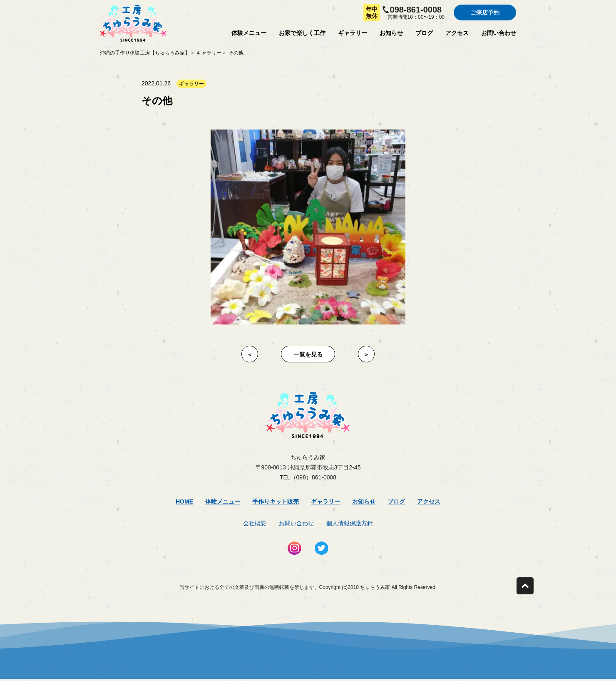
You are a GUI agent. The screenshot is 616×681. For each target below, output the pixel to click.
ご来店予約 (485, 12)
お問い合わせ (499, 33)
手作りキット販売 (276, 501)
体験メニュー (249, 33)
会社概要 (255, 523)
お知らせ (391, 33)
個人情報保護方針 (350, 523)
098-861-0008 (416, 10)
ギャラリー (353, 33)
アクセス (457, 33)
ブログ (424, 33)
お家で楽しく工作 (302, 33)
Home (184, 501)
